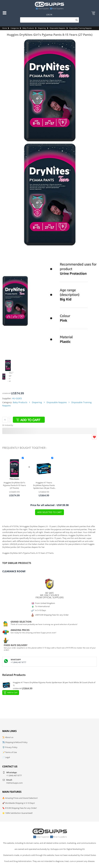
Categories (15, 28)
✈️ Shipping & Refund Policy (15, 742)
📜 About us (8, 737)
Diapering (42, 28)
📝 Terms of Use (10, 752)
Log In (49, 15)
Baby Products (28, 28)
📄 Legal (6, 757)
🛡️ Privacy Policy (10, 747)
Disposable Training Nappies (80, 28)
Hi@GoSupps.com (15, 783)
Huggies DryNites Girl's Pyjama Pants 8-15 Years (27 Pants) (14, 485)
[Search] (49, 20)
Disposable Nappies (57, 28)
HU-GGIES (17, 398)
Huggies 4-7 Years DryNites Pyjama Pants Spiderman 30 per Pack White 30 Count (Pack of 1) (44, 485)
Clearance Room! (14, 571)
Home (5, 28)
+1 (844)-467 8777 (18, 662)
